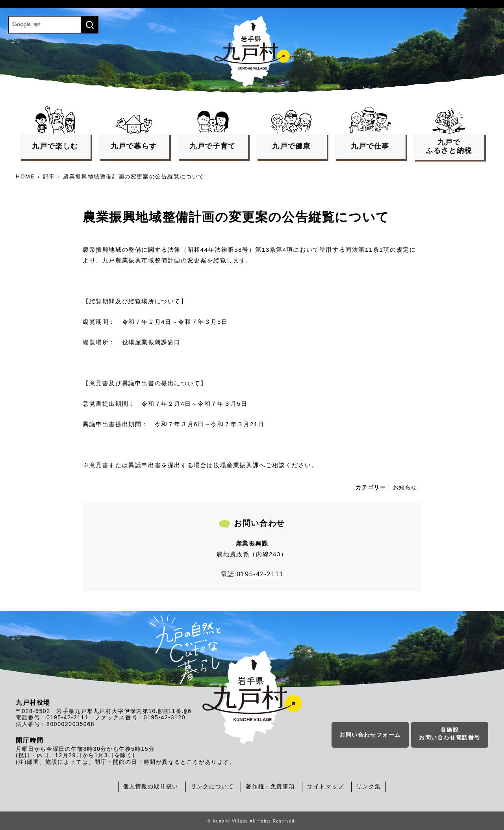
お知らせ (405, 487)
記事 (49, 176)
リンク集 (369, 786)
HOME (25, 176)
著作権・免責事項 (270, 786)
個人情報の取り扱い (151, 786)
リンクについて (212, 786)
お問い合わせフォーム (370, 735)
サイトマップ (326, 786)
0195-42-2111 (260, 574)
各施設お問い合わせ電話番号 (450, 734)
